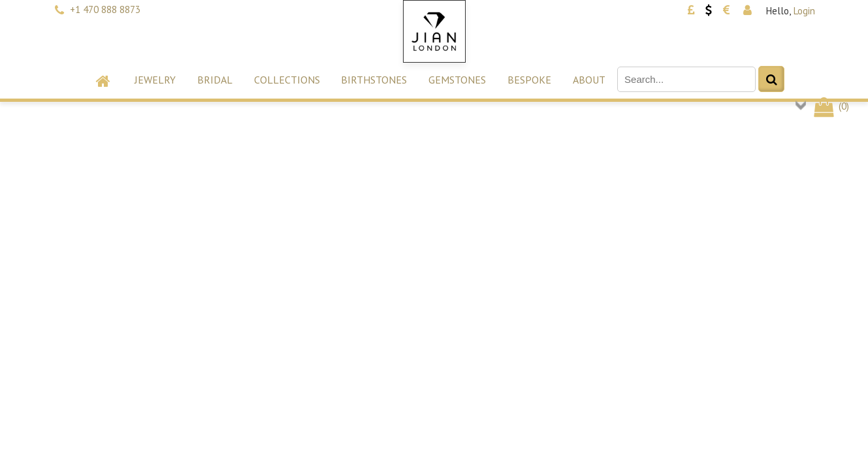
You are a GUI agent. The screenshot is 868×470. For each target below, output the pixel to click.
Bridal (215, 80)
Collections (287, 80)
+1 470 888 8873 (105, 9)
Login (804, 11)
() (830, 106)
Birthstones (374, 80)
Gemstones (457, 80)
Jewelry (155, 80)
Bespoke (529, 80)
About (589, 80)
